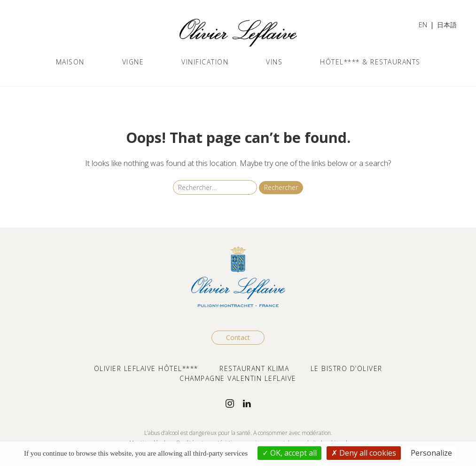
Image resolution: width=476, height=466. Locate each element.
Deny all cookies (364, 453)
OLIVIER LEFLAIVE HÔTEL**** (146, 368)
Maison (70, 62)
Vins (274, 62)
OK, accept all (289, 453)
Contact (238, 337)
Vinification (205, 62)
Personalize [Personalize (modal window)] (431, 453)
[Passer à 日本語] (447, 26)
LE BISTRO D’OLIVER (347, 368)
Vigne (133, 62)
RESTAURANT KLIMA (254, 368)
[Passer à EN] (423, 26)
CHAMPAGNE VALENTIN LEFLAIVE (238, 378)
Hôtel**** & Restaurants (370, 62)
